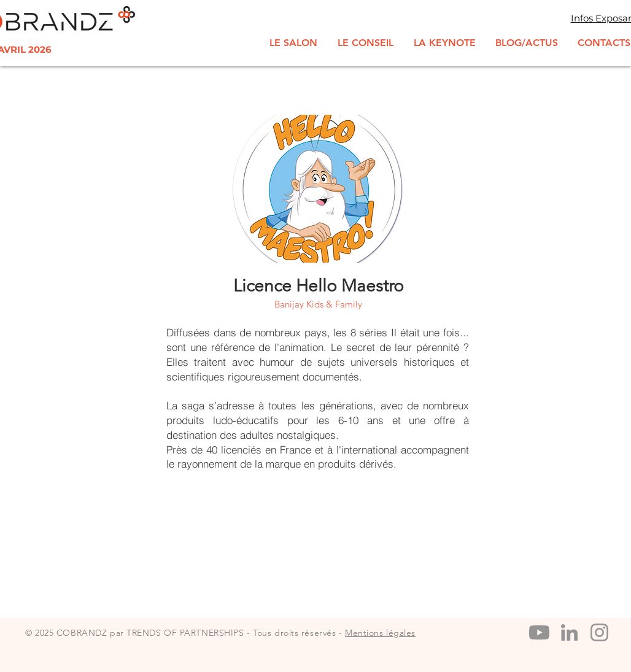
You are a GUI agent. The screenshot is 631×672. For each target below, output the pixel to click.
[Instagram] (599, 632)
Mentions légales (380, 633)
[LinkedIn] (569, 632)
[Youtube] (539, 632)
